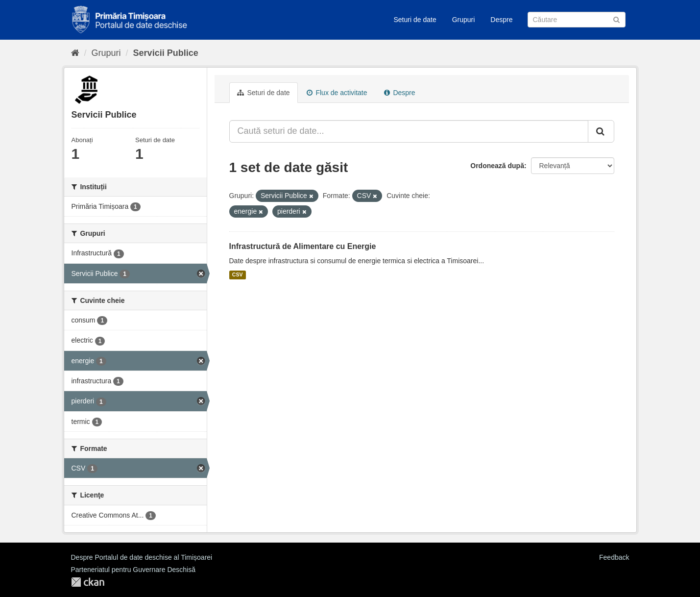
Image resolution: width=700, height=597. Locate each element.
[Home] (75, 53)
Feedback (614, 557)
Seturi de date (415, 20)
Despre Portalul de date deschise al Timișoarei (142, 557)
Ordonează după (497, 166)
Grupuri (464, 20)
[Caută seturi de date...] (409, 131)
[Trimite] (616, 19)
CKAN (88, 582)
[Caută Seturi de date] (577, 20)
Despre (501, 20)
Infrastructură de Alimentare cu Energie (303, 246)
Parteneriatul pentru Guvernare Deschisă (133, 570)
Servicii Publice (166, 53)
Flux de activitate (337, 93)
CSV (238, 275)
